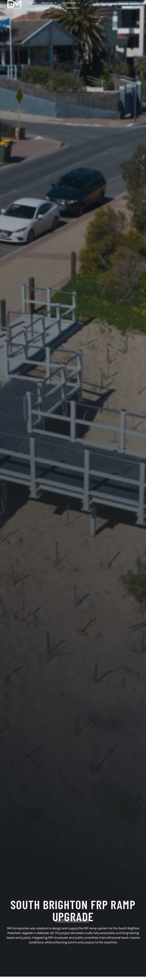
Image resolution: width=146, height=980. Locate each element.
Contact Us (72, 8)
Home (33, 3)
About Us (49, 3)
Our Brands (71, 3)
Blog (58, 8)
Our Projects (43, 8)
